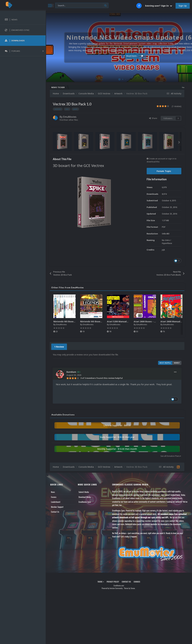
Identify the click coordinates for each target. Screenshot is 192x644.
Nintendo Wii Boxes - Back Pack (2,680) (101, 321)
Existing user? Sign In (159, 6)
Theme (101, 582)
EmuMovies (70, 117)
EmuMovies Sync (85, 502)
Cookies (137, 582)
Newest (177, 363)
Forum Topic (164, 171)
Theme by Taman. (130, 588)
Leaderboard (56, 502)
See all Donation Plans (171, 456)
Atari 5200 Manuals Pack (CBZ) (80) (126, 321)
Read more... (118, 56)
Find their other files (69, 120)
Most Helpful (165, 363)
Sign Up (183, 6)
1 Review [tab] (59, 347)
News (53, 492)
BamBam (71, 372)
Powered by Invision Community (112, 588)
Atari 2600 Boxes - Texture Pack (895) (154, 321)
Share (153, 118)
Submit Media (84, 492)
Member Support (57, 507)
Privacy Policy (113, 582)
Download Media (85, 497)
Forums (54, 497)
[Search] (82, 6)
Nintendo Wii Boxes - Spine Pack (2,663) (75, 321)
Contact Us (55, 512)
